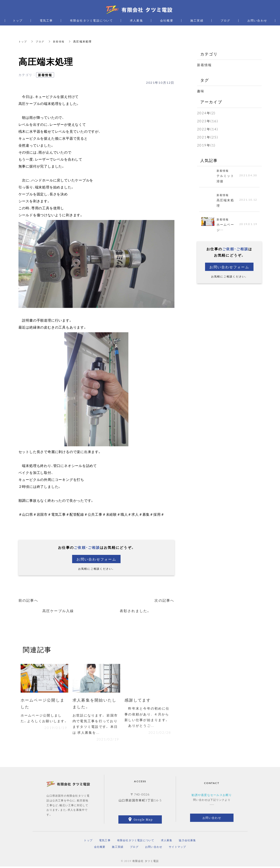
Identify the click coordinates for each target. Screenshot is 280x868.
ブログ (41, 41)
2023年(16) (208, 121)
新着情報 (60, 41)
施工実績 (118, 848)
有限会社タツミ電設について (136, 841)
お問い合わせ (212, 819)
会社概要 (100, 848)
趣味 (201, 91)
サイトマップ (177, 848)
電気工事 (105, 841)
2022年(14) (208, 129)
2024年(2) (206, 113)
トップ (23, 41)
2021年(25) (208, 137)
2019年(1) (206, 145)
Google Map (143, 821)
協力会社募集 (187, 841)
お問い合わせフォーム (96, 559)
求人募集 (167, 841)
